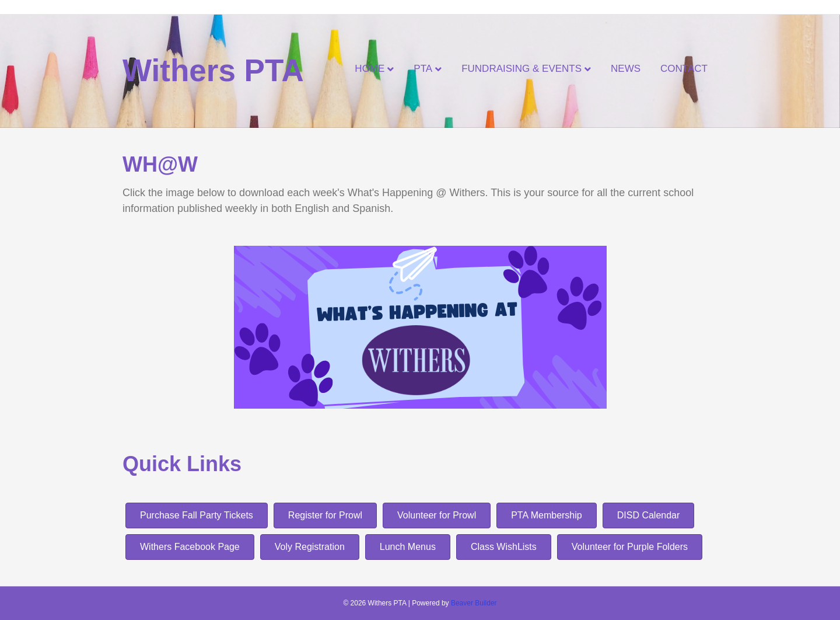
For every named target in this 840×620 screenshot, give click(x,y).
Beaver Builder (474, 603)
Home (370, 69)
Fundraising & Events (521, 69)
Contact (684, 69)
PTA (423, 69)
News (626, 69)
